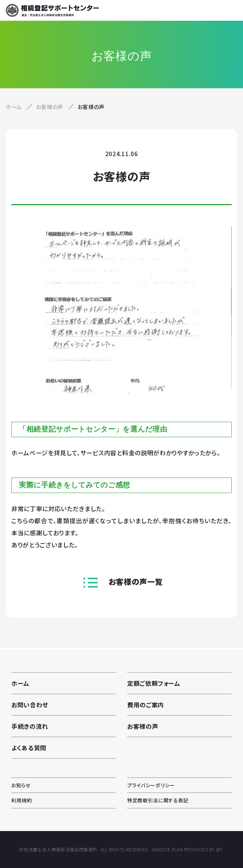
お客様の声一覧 (136, 581)
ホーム (14, 107)
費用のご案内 (146, 705)
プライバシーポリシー (151, 785)
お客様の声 (50, 107)
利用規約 (22, 800)
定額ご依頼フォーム (154, 683)
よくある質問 (29, 748)
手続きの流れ (30, 726)
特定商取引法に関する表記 (158, 800)
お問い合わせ (30, 705)
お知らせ (21, 785)
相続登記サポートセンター (52, 10)
